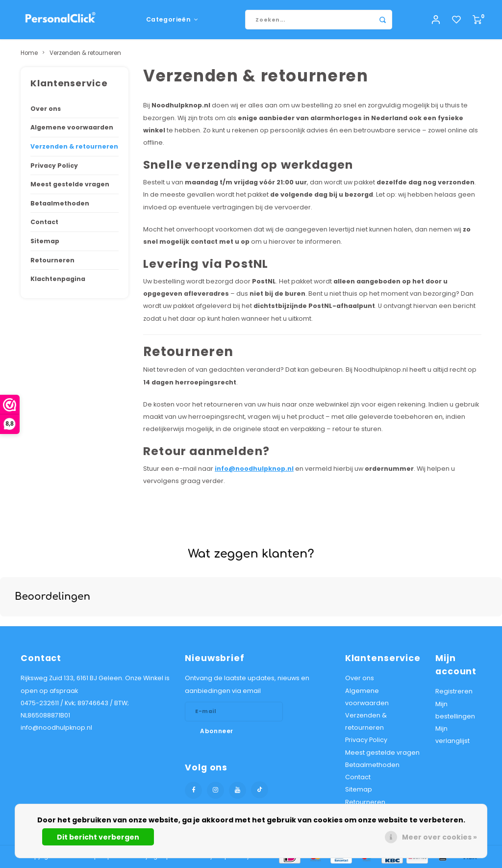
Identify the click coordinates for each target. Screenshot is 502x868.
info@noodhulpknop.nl (254, 469)
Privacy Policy (54, 166)
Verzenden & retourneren (85, 53)
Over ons (46, 109)
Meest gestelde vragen (70, 184)
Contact (44, 222)
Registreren (454, 691)
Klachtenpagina (58, 279)
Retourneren (52, 260)
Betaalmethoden (60, 203)
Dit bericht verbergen (98, 837)
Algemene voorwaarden (72, 127)
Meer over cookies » (439, 837)
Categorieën (172, 19)
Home (29, 53)
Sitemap (45, 241)
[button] (8, 626)
